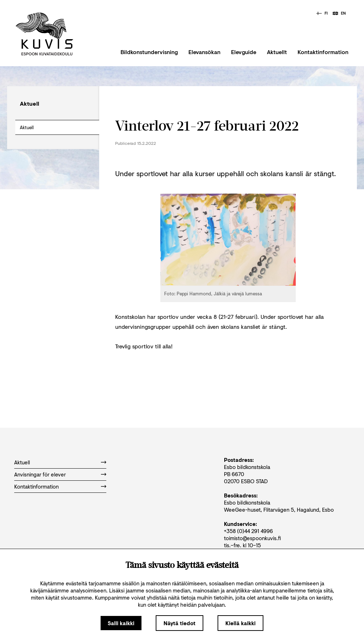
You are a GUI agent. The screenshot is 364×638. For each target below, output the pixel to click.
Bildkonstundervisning (149, 52)
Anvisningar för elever (40, 474)
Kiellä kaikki (240, 623)
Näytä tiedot (180, 623)
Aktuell (27, 127)
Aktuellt (277, 52)
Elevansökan (204, 52)
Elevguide (244, 52)
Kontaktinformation (323, 52)
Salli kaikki (121, 623)
